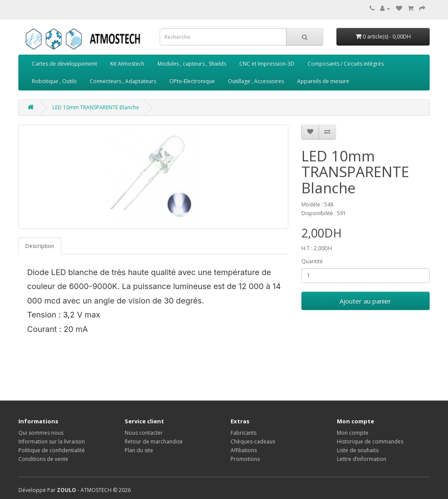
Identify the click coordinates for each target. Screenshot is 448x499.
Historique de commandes (370, 441)
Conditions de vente (43, 459)
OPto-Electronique (192, 81)
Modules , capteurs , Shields (192, 64)
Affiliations (244, 450)
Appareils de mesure (323, 81)
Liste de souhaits (358, 450)
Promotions (245, 459)
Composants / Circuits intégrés (346, 64)
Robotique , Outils (54, 81)
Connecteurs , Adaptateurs (123, 81)
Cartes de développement (65, 64)
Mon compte (353, 433)
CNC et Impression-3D (267, 64)
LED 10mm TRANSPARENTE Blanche (96, 107)
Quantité (312, 261)
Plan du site (139, 450)
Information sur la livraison (52, 441)
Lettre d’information (362, 459)
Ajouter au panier (365, 301)
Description (40, 246)
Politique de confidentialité (52, 450)
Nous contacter (144, 433)
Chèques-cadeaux (253, 441)
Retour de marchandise (154, 441)
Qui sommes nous (41, 433)
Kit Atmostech (127, 64)
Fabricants (243, 433)
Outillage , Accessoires (256, 81)
